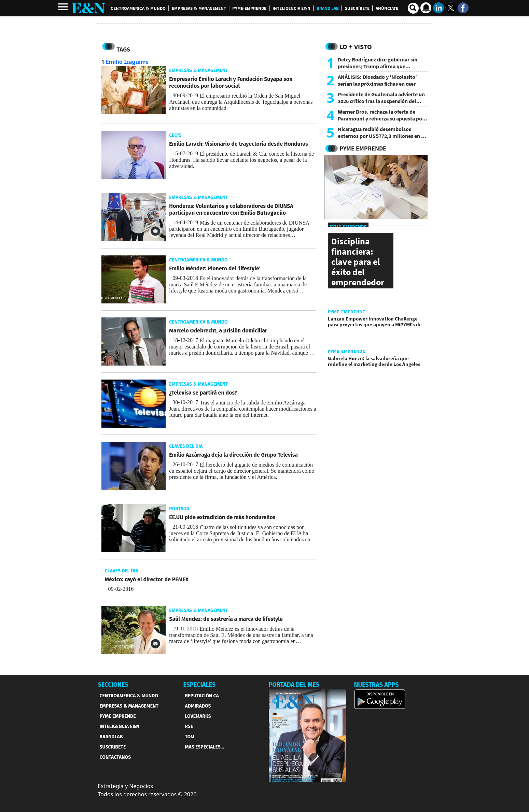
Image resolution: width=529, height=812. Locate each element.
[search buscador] (413, 8)
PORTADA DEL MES (294, 685)
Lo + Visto (356, 47)
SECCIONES (113, 685)
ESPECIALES (200, 685)
